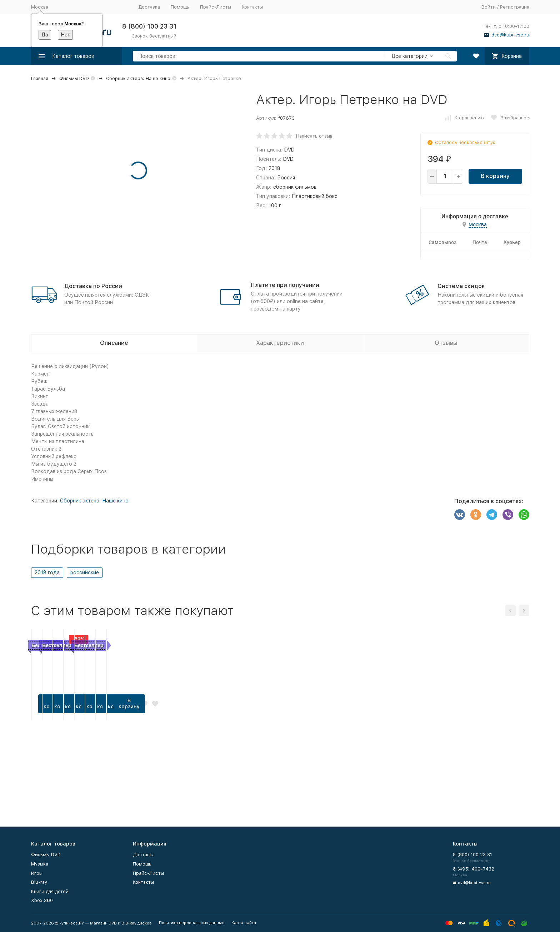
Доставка (149, 7)
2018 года (47, 572)
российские (85, 572)
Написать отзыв (314, 136)
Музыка (40, 864)
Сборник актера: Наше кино (138, 78)
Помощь (180, 7)
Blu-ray (39, 882)
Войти (489, 7)
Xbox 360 (42, 900)
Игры (37, 873)
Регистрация (515, 7)
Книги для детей (50, 891)
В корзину (495, 176)
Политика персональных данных (191, 923)
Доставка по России (93, 286)
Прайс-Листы (216, 7)
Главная (40, 78)
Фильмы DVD (74, 78)
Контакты (252, 7)
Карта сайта (244, 923)
